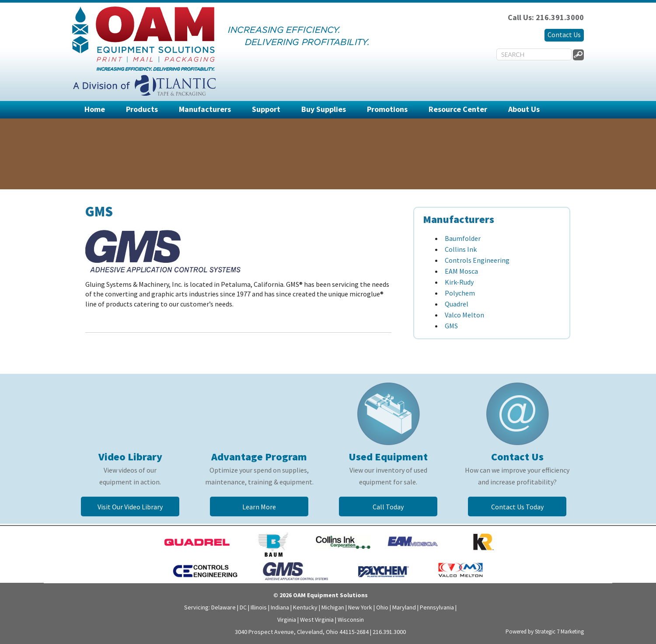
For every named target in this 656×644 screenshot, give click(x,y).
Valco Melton (464, 315)
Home (95, 109)
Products (142, 109)
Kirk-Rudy (459, 282)
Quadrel (457, 304)
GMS (451, 326)
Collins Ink (461, 249)
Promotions (387, 109)
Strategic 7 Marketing (559, 632)
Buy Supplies (324, 109)
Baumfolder (463, 238)
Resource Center (458, 109)
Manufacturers (205, 109)
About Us (524, 109)
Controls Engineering (477, 260)
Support (266, 109)
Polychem (460, 293)
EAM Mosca (461, 271)
